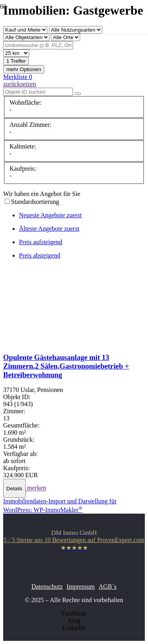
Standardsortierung (35, 202)
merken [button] (37, 488)
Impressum (81, 587)
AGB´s (108, 587)
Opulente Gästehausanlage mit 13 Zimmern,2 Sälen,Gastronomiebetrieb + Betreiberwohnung (66, 366)
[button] (15, 488)
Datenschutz (47, 587)
